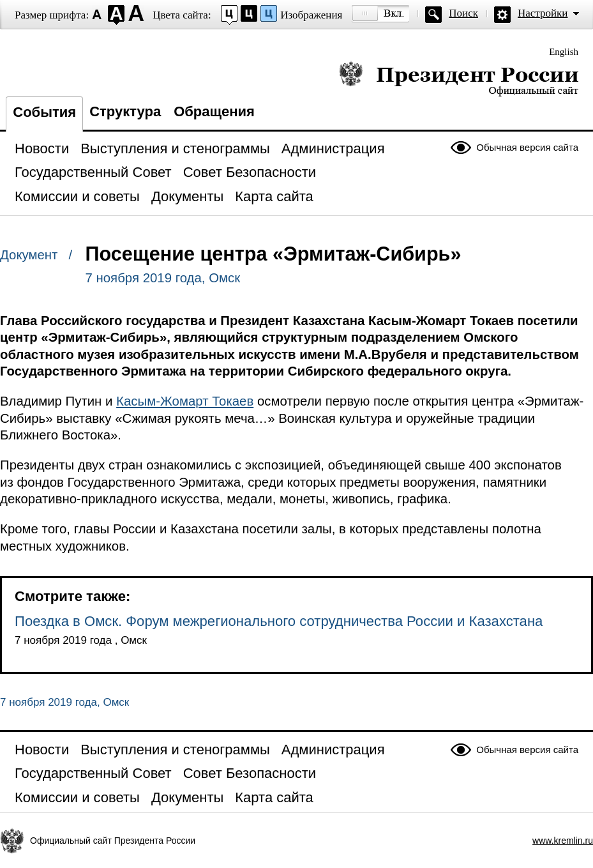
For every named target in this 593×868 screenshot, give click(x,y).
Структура (125, 111)
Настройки (543, 13)
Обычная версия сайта (527, 147)
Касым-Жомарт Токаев (185, 401)
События (44, 112)
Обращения (214, 111)
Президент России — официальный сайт (459, 78)
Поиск (463, 13)
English (564, 52)
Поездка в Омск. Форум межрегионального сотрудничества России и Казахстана (279, 621)
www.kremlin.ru (563, 841)
